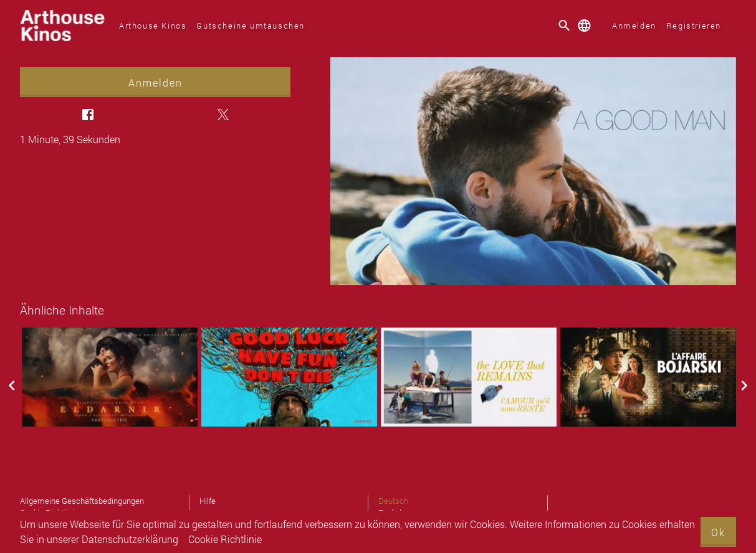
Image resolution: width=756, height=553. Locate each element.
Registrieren (694, 26)
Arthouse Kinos (153, 26)
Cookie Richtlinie (225, 539)
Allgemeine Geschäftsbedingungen (82, 501)
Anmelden (634, 26)
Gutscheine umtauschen (251, 26)
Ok (718, 532)
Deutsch (393, 501)
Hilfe (208, 501)
